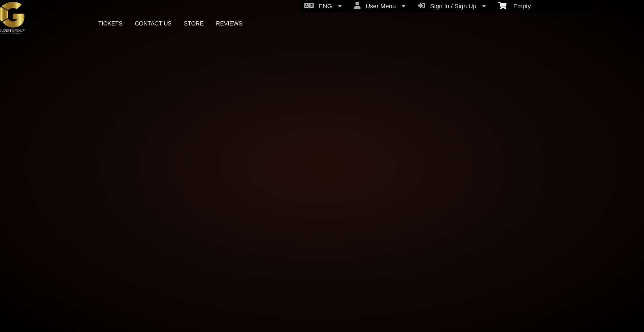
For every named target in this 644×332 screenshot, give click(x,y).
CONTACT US (153, 23)
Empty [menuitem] (514, 5)
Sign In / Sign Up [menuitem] (452, 6)
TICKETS (110, 23)
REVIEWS (229, 23)
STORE (194, 23)
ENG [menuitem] (323, 6)
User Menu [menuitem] (380, 6)
